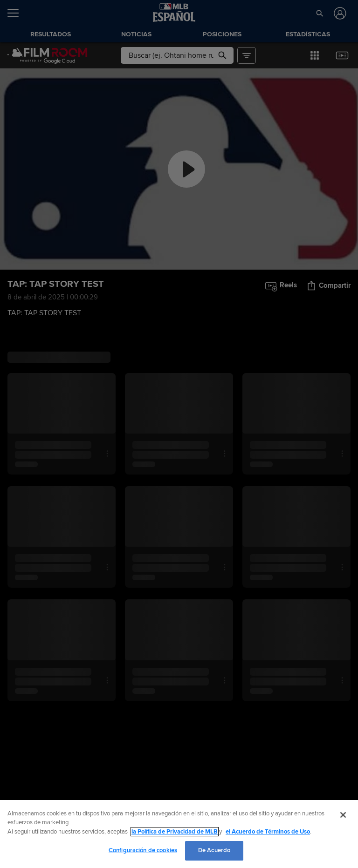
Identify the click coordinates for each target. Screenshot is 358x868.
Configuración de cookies (143, 850)
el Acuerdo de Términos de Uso (268, 832)
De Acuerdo (214, 850)
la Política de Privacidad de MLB (175, 832)
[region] (179, 834)
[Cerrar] (343, 815)
